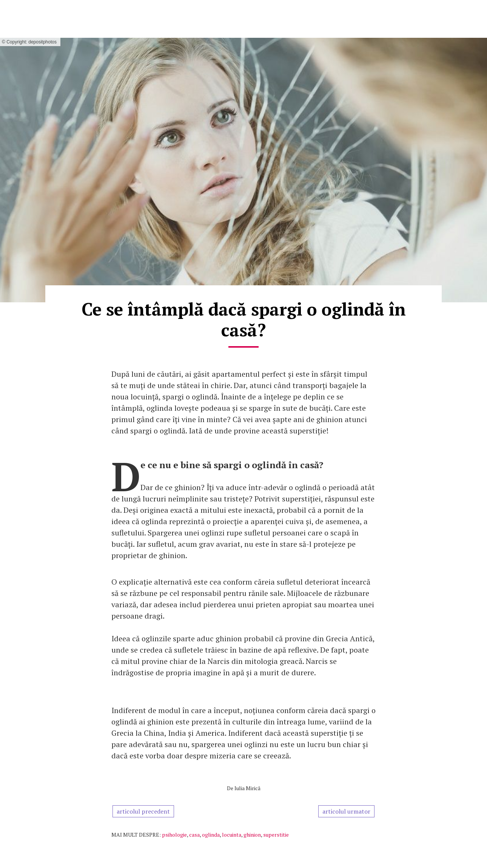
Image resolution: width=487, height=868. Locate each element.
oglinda (211, 835)
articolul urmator (346, 811)
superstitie (276, 835)
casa (194, 835)
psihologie (174, 835)
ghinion (252, 835)
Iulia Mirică (247, 788)
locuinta (232, 835)
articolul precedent (143, 811)
